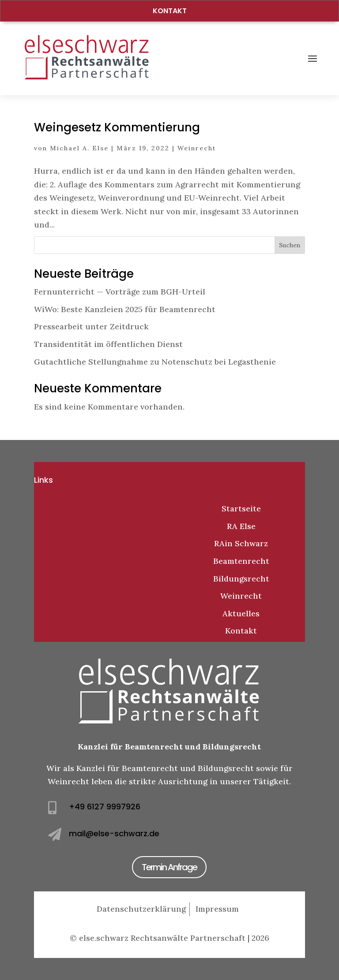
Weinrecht (197, 148)
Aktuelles (241, 613)
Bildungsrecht (241, 579)
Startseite (241, 509)
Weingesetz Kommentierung (117, 127)
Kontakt (170, 11)
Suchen (290, 245)
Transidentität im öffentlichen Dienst (108, 344)
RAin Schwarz (241, 543)
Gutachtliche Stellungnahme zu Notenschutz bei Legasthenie (155, 362)
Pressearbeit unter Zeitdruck (91, 326)
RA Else (241, 526)
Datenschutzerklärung (141, 909)
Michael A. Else (79, 148)
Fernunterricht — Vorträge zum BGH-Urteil (120, 292)
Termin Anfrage (169, 867)
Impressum (217, 909)
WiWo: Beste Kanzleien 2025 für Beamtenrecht (125, 309)
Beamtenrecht (241, 561)
